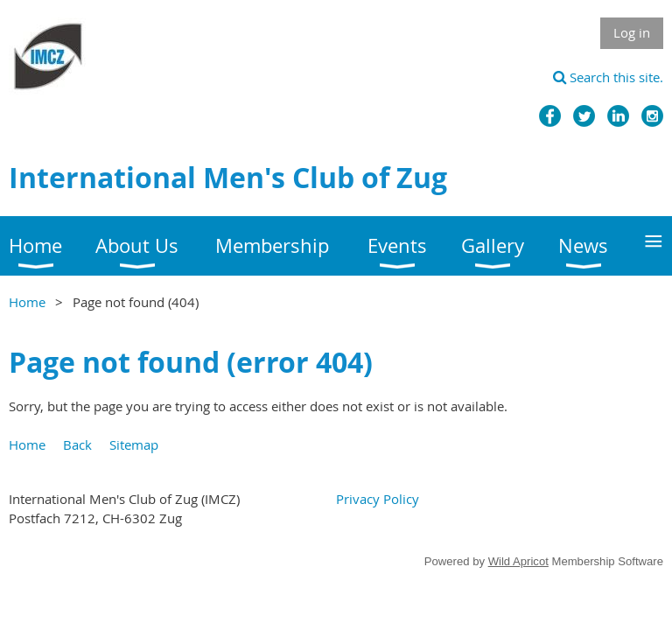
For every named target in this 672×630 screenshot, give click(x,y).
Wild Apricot (518, 561)
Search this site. (608, 77)
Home (27, 302)
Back (77, 444)
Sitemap (134, 444)
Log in (632, 32)
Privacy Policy (378, 499)
